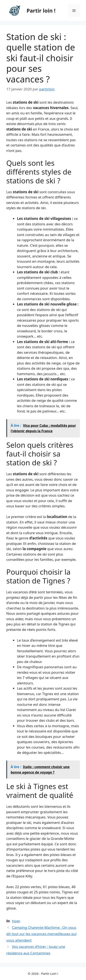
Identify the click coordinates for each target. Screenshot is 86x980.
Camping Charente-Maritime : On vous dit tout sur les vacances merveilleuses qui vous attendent (41, 934)
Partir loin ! (41, 10)
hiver (16, 921)
